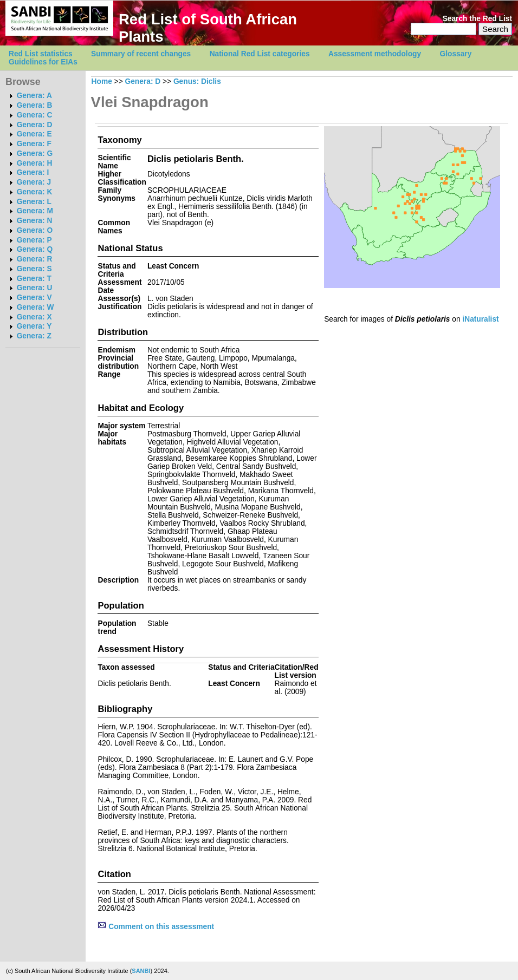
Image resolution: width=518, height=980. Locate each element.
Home (102, 81)
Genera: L (34, 202)
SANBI (141, 971)
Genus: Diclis (197, 81)
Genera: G (35, 153)
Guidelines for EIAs (43, 62)
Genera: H (35, 163)
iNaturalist (480, 319)
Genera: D (35, 125)
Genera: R (35, 259)
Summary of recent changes (141, 54)
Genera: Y (34, 326)
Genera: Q (35, 249)
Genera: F (34, 144)
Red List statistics (41, 54)
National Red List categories (260, 54)
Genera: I (33, 172)
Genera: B (35, 105)
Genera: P (34, 240)
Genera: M (35, 211)
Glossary (456, 54)
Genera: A (34, 96)
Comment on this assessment (156, 927)
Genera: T (34, 279)
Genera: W (35, 307)
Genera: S (34, 269)
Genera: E (34, 134)
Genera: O (35, 230)
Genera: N (35, 221)
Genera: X (34, 317)
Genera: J (34, 182)
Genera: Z (34, 336)
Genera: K (35, 192)
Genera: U (35, 288)
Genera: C (35, 115)
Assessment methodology (375, 54)
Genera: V (34, 298)
